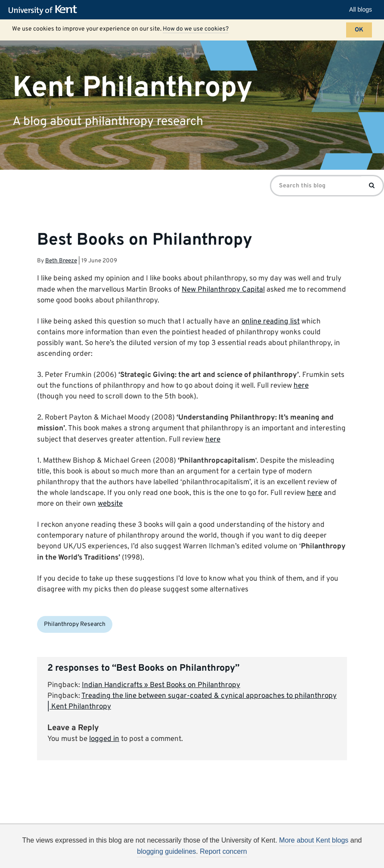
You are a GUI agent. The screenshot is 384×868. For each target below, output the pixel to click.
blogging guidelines (166, 851)
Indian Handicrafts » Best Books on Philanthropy (161, 685)
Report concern (223, 851)
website (110, 504)
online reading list (271, 322)
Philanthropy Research (75, 624)
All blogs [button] (361, 9)
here (301, 386)
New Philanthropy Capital (223, 290)
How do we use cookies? (196, 29)
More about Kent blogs (314, 840)
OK (359, 30)
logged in (104, 739)
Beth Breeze (61, 261)
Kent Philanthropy (133, 88)
